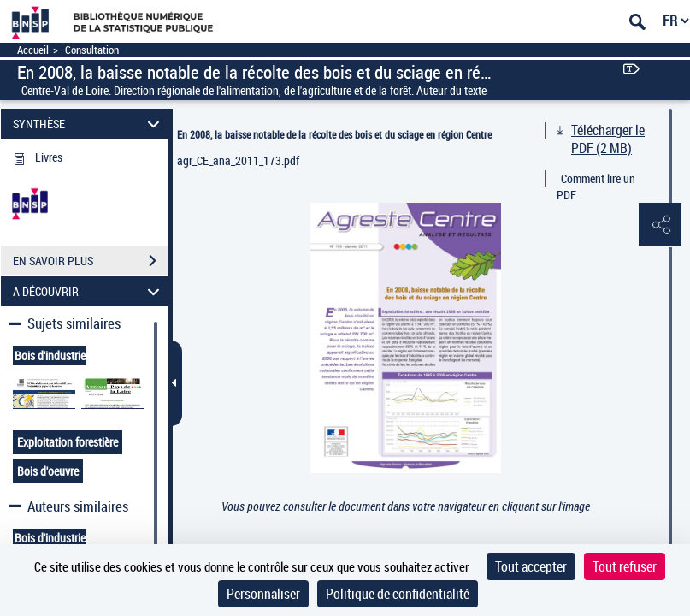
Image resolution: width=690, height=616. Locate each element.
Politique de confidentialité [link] (398, 594)
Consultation (92, 50)
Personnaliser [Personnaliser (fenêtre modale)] (263, 594)
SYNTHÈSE (88, 124)
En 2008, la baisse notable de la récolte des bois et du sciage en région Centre (334, 134)
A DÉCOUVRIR (88, 291)
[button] (660, 225)
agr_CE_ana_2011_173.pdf (238, 160)
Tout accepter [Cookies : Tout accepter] (531, 566)
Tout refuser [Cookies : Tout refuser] (625, 566)
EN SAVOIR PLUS (90, 261)
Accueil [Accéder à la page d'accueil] (33, 50)
